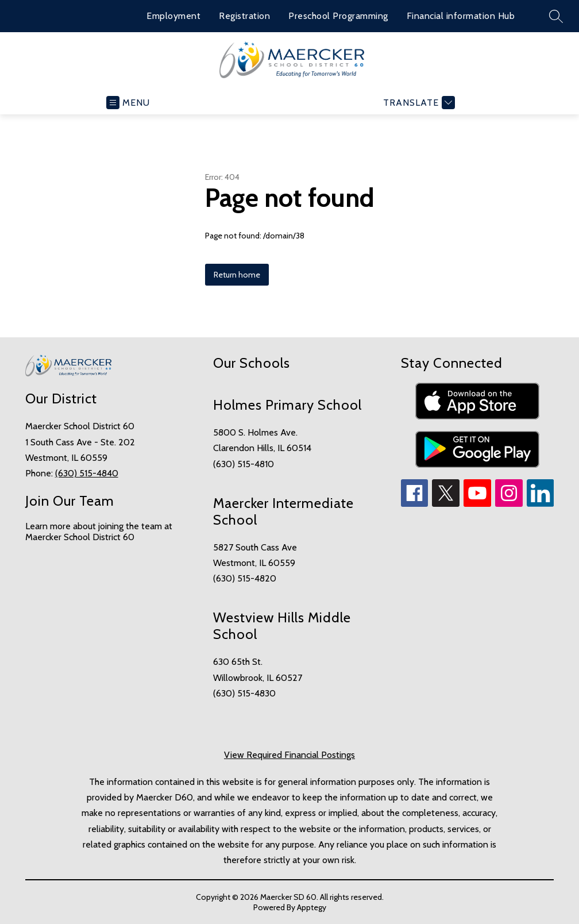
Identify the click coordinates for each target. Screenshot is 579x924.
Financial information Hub (461, 16)
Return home (237, 275)
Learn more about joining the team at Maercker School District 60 (99, 532)
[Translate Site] (418, 103)
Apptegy (312, 907)
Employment (173, 16)
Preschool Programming (338, 16)
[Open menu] (128, 103)
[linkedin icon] (541, 504)
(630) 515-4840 (87, 473)
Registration (244, 16)
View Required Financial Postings (289, 755)
